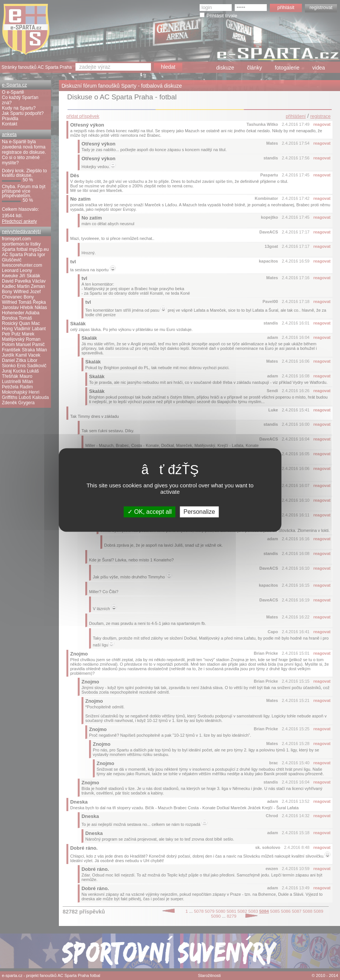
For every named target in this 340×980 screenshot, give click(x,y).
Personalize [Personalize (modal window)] (199, 512)
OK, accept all (150, 512)
